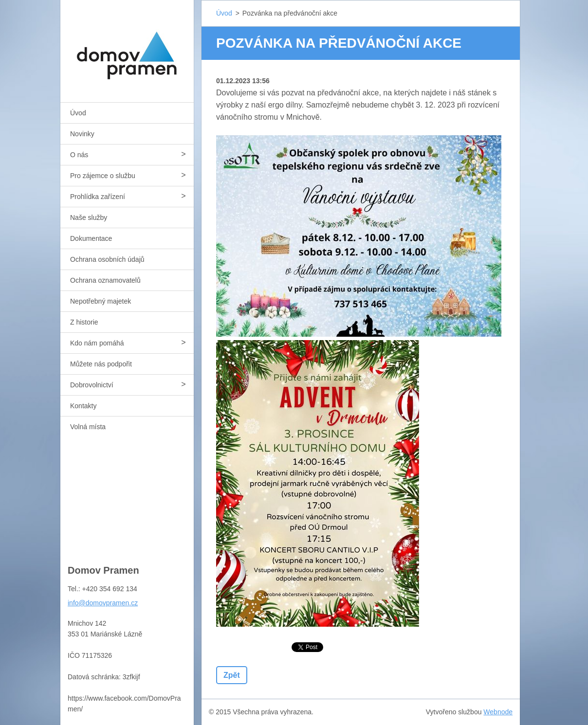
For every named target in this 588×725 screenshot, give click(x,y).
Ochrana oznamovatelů (105, 280)
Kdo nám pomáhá (97, 343)
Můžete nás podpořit (101, 364)
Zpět (232, 675)
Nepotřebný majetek (101, 301)
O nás (79, 155)
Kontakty (83, 406)
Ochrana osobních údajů (107, 259)
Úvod (78, 113)
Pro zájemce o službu (103, 176)
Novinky (82, 134)
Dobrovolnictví (92, 385)
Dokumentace (91, 238)
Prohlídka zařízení (98, 197)
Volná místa (88, 427)
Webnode (498, 712)
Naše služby (89, 217)
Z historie (84, 322)
